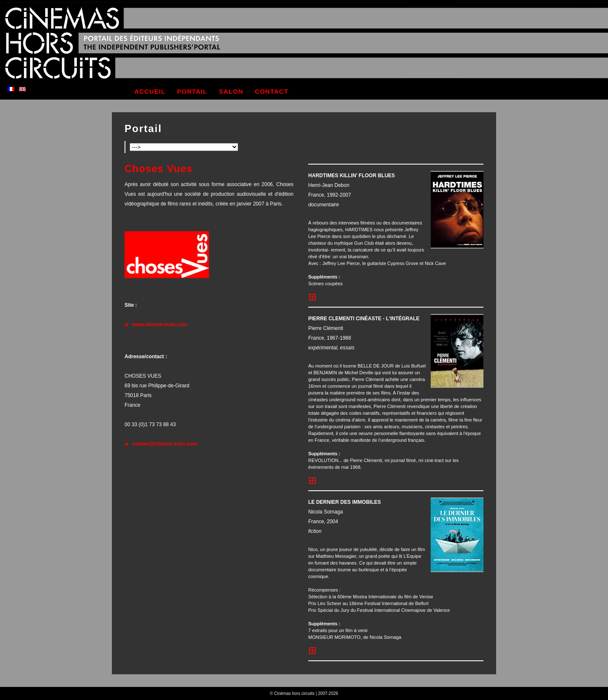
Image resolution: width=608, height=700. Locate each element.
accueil (150, 91)
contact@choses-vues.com (164, 444)
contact (272, 91)
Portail (143, 128)
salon (231, 91)
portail (192, 91)
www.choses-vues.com (160, 324)
